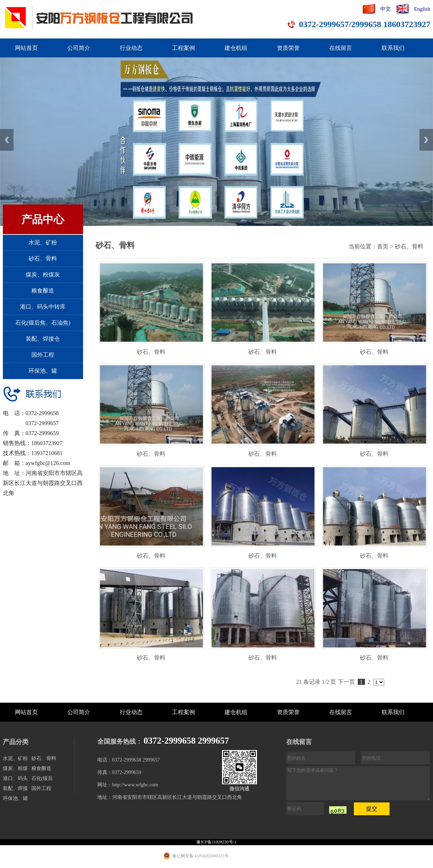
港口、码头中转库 (43, 307)
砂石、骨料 (43, 259)
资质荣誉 (288, 48)
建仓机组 (236, 48)
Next (426, 140)
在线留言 (341, 48)
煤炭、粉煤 (15, 768)
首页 (383, 246)
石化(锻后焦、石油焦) (43, 323)
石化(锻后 (42, 778)
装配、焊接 (15, 788)
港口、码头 (15, 778)
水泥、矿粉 (43, 242)
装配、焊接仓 (43, 339)
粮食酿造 (43, 291)
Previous (7, 140)
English (422, 9)
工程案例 (184, 48)
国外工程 (43, 355)
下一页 (346, 682)
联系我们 (393, 48)
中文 (386, 9)
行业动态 (131, 48)
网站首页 (26, 48)
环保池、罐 (43, 371)
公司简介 (79, 48)
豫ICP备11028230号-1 (216, 842)
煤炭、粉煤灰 (43, 275)
